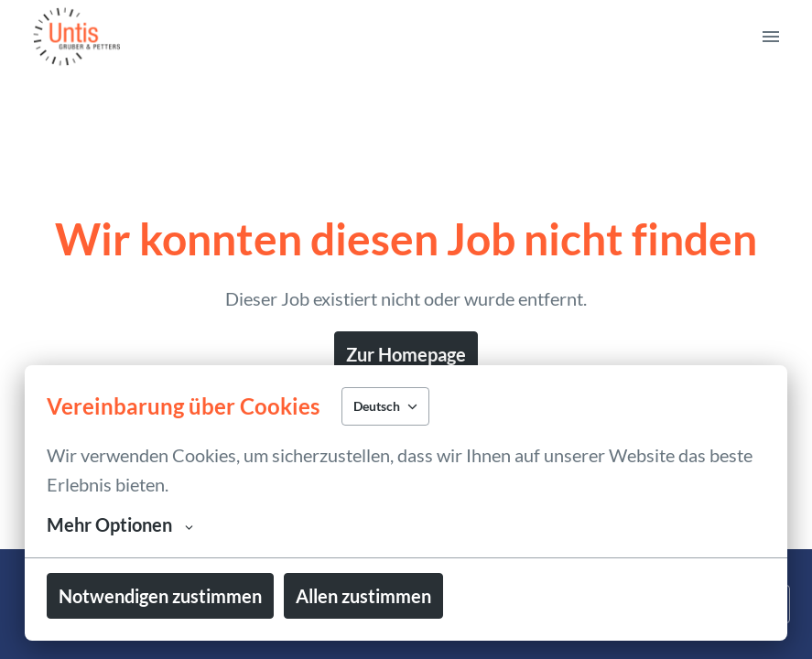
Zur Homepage (406, 354)
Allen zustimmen (363, 596)
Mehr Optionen (120, 524)
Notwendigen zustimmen (160, 596)
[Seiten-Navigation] (771, 37)
